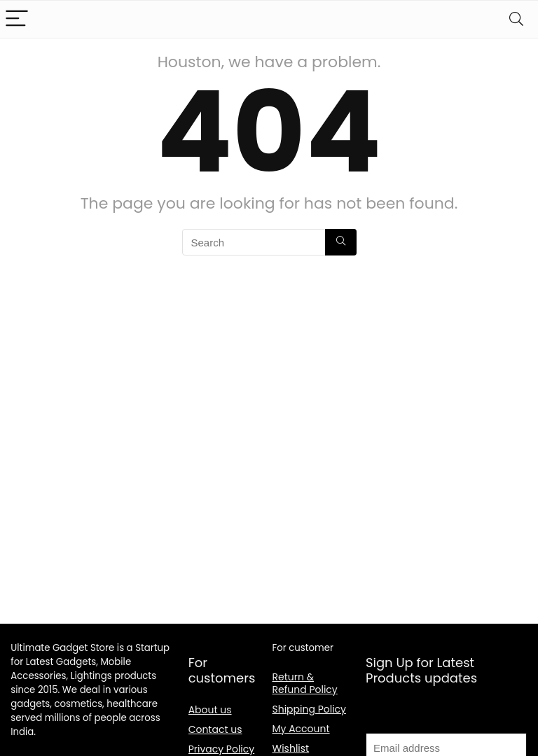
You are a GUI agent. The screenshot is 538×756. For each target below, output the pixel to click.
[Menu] (17, 19)
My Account (301, 729)
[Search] (516, 19)
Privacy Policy (222, 749)
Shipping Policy (310, 709)
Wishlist (291, 748)
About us (210, 710)
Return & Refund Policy (305, 683)
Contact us (215, 729)
